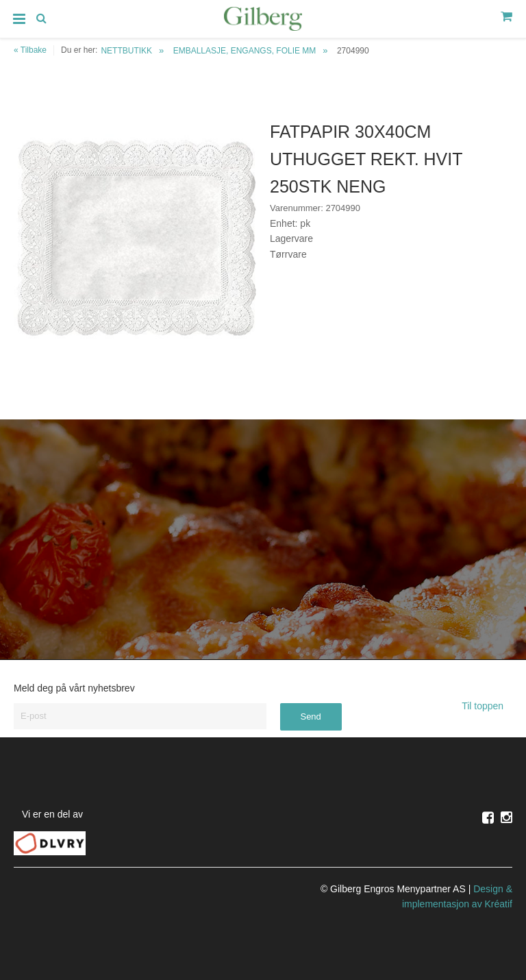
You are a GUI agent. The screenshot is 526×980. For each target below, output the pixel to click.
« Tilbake (30, 50)
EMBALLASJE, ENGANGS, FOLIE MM (245, 51)
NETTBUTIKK (126, 51)
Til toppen (487, 706)
